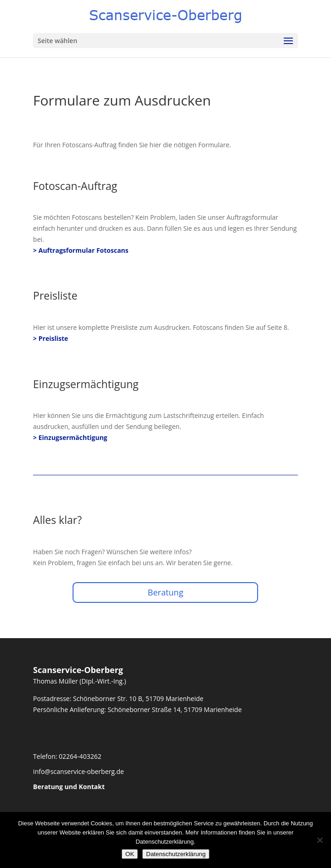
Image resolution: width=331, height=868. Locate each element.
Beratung (165, 592)
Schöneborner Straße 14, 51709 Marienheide (174, 709)
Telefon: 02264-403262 (67, 756)
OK (130, 854)
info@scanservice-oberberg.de (79, 771)
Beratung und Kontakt (69, 787)
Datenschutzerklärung (176, 854)
